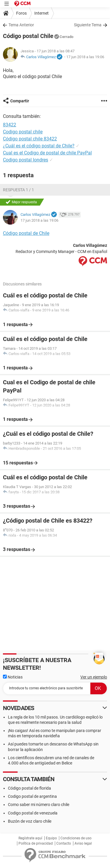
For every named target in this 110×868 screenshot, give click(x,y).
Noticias (13, 677)
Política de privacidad (36, 843)
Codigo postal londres (26, 160)
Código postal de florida (29, 788)
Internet (42, 13)
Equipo (51, 838)
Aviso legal (83, 843)
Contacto (64, 843)
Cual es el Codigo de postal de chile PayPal (47, 153)
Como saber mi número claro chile (39, 805)
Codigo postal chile (23, 132)
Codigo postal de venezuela (33, 813)
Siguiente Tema (88, 25)
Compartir (20, 101)
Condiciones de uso (76, 838)
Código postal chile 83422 (30, 139)
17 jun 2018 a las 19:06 (85, 57)
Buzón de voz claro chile (30, 821)
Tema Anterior (21, 25)
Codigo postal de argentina (32, 796)
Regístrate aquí (30, 838)
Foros (21, 13)
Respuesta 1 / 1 (18, 190)
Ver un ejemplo (94, 677)
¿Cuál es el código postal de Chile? (39, 146)
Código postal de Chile (26, 233)
